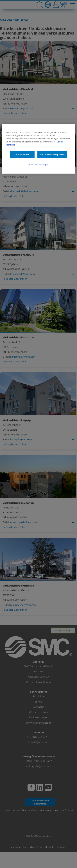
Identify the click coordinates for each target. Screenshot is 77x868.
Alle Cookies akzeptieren (52, 154)
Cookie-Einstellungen (38, 164)
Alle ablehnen (22, 154)
